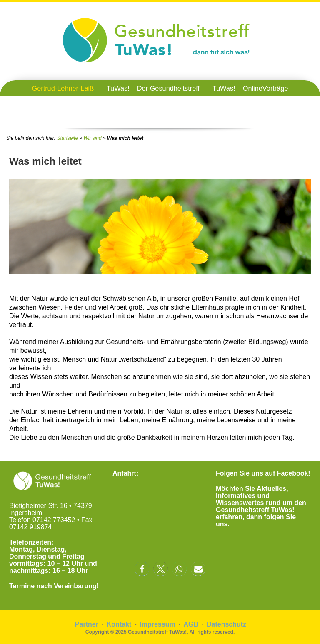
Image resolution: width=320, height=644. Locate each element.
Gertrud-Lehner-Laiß (63, 88)
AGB (191, 624)
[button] (142, 569)
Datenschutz (226, 624)
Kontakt (119, 624)
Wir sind (92, 138)
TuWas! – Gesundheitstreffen (160, 104)
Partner (87, 624)
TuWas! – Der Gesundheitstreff (153, 88)
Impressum (157, 624)
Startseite (67, 138)
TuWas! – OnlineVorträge (250, 88)
